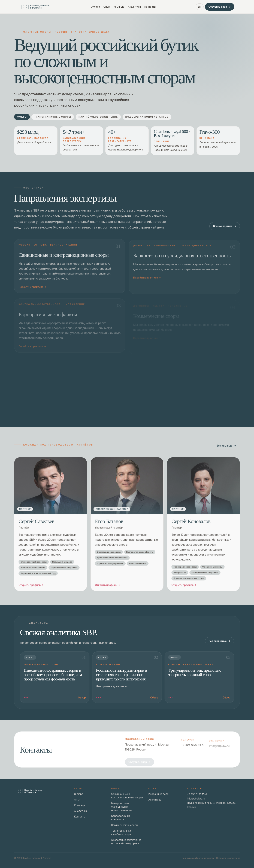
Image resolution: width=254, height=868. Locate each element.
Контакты (150, 7)
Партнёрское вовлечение (98, 117)
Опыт (107, 7)
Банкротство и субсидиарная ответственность (122, 807)
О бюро (95, 7)
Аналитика (134, 7)
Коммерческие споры (125, 825)
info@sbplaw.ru (196, 799)
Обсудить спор (220, 7)
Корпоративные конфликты (121, 818)
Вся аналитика (220, 641)
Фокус (22, 117)
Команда (119, 7)
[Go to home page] (35, 7)
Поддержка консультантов (147, 117)
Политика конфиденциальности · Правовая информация (211, 858)
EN (200, 7)
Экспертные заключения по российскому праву (126, 842)
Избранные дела (158, 794)
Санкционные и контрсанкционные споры (127, 796)
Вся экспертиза (225, 230)
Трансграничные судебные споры (121, 832)
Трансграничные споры (53, 117)
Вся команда (226, 449)
